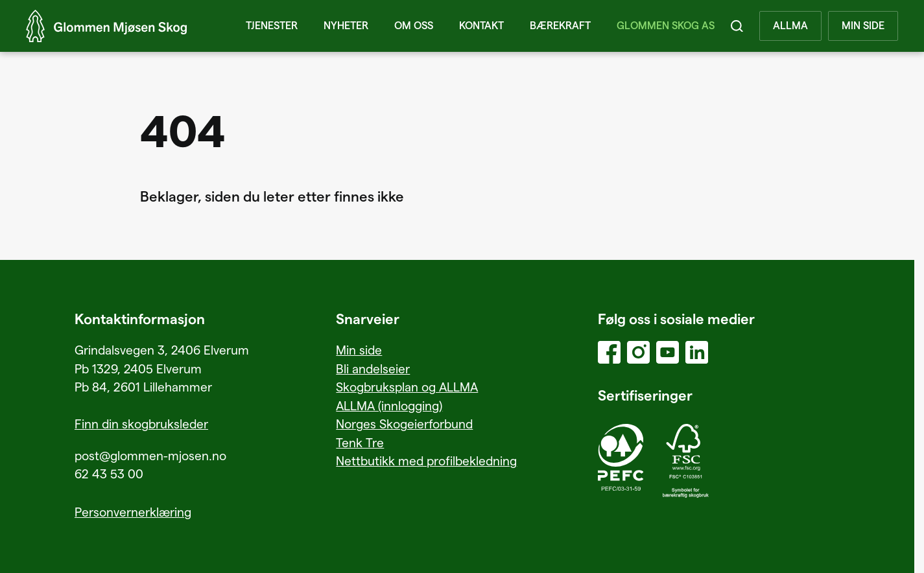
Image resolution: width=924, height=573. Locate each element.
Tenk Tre (360, 442)
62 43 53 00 (109, 474)
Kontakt (481, 26)
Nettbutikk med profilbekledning (426, 461)
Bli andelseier (373, 368)
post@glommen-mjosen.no (150, 455)
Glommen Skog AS (666, 26)
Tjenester (272, 26)
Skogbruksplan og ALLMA (407, 387)
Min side (359, 350)
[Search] (737, 26)
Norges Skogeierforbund (404, 424)
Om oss (414, 26)
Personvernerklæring (133, 512)
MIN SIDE (863, 26)
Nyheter (346, 26)
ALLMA (790, 26)
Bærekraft (560, 26)
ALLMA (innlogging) (389, 405)
